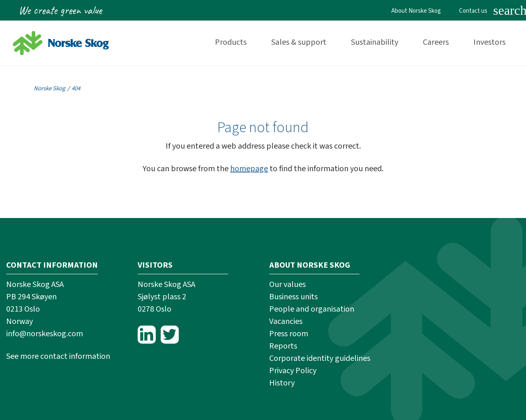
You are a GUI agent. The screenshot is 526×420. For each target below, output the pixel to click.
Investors (489, 42)
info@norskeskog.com (45, 334)
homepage (249, 169)
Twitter (170, 335)
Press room (289, 334)
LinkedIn (147, 335)
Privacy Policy (293, 371)
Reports (283, 346)
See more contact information (58, 356)
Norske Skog (50, 88)
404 (76, 88)
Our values (287, 285)
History (282, 383)
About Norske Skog (416, 11)
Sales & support (299, 42)
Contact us (473, 11)
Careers (436, 42)
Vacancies (286, 321)
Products (231, 42)
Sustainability (375, 42)
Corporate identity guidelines (320, 358)
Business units (293, 297)
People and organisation (312, 309)
